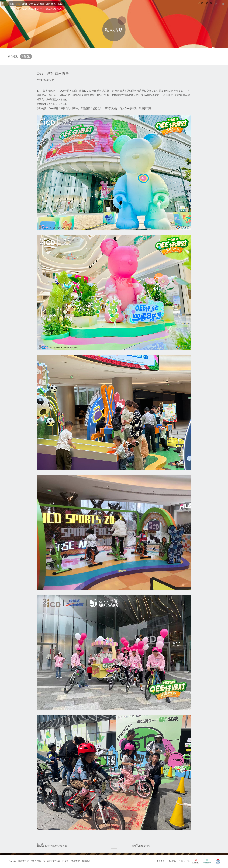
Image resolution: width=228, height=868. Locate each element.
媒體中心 (110, 8)
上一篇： (66, 846)
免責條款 (160, 861)
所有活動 (14, 57)
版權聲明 (173, 861)
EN (221, 8)
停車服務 (156, 8)
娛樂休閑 (94, 8)
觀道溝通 (86, 861)
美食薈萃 (79, 8)
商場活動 (29, 57)
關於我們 (32, 8)
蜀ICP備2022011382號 (58, 861)
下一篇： (162, 846)
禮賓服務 (140, 8)
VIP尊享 (125, 8)
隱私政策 (186, 861)
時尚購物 (63, 8)
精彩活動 (47, 8)
